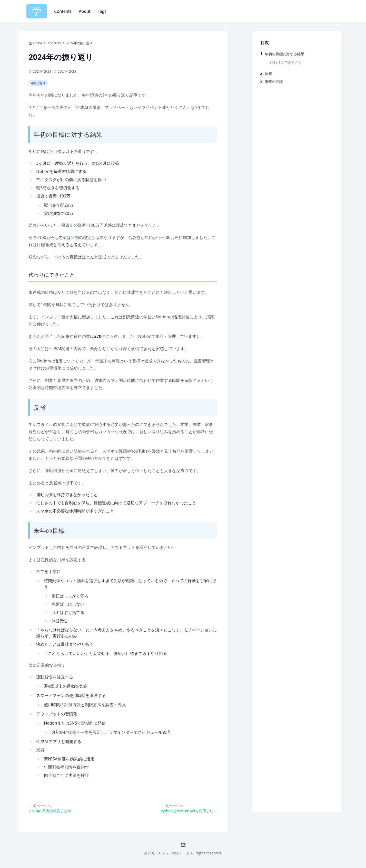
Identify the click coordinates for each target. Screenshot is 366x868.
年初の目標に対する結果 (68, 134)
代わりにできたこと (52, 275)
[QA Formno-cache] (183, 845)
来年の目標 (49, 530)
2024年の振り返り (79, 43)
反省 (40, 407)
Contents (63, 11)
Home (37, 43)
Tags (102, 11)
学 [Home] (37, 11)
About (85, 11)
